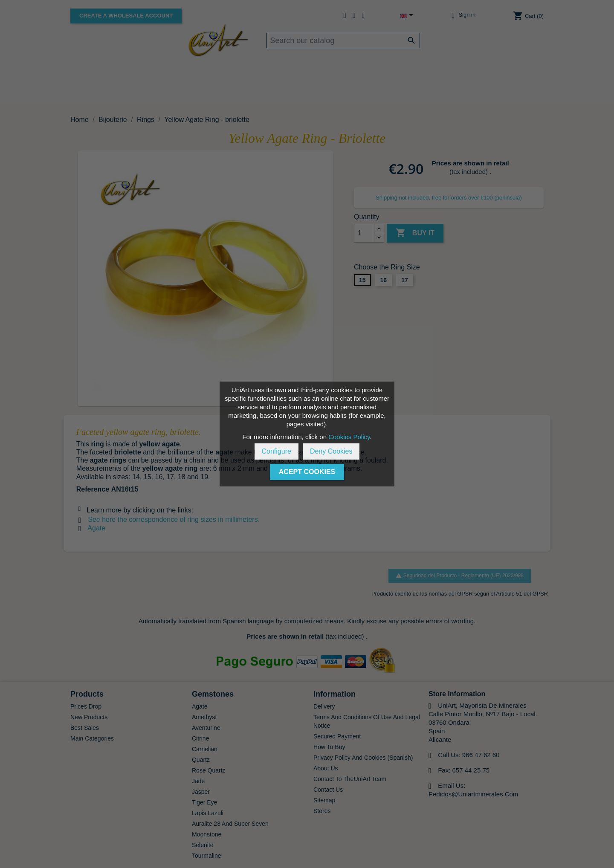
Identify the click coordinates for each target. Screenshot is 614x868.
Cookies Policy (349, 437)
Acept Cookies (307, 472)
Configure (277, 451)
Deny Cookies (331, 451)
